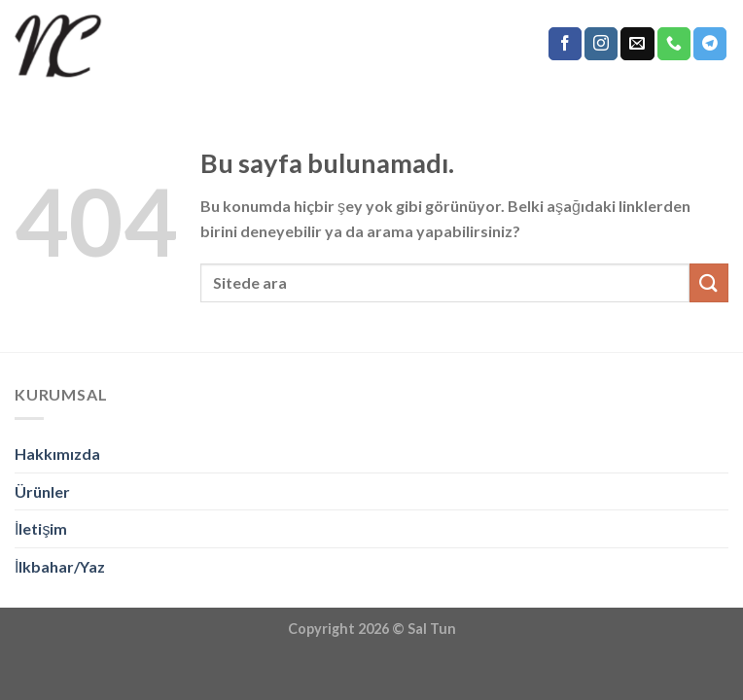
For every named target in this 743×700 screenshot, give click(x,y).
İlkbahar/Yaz (60, 566)
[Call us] (674, 44)
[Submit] (709, 282)
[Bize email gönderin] (637, 44)
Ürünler (42, 491)
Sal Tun (432, 629)
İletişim (41, 528)
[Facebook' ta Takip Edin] (565, 44)
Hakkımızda (57, 454)
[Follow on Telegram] (710, 44)
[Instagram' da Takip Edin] (601, 44)
